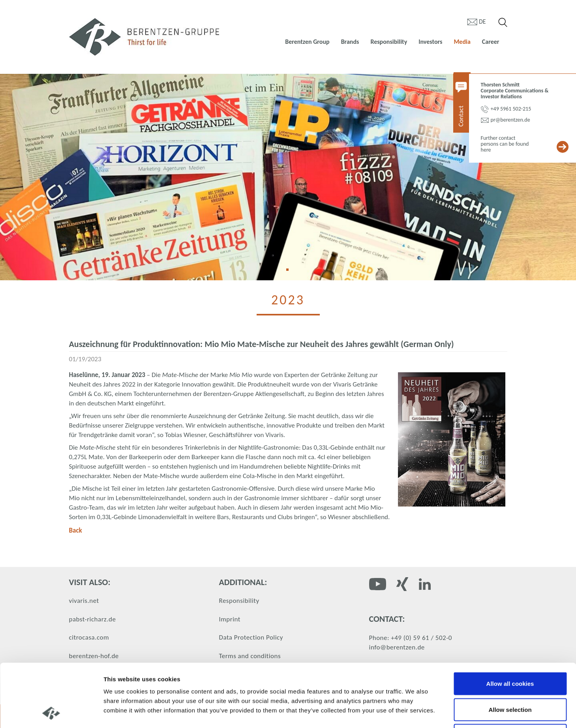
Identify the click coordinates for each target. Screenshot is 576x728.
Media (462, 42)
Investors (430, 42)
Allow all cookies (510, 624)
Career (491, 42)
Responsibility (389, 42)
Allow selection (510, 650)
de (482, 22)
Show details (414, 712)
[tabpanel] (288, 177)
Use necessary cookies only (510, 676)
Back (76, 530)
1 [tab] (290, 272)
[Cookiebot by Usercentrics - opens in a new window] (51, 713)
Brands (350, 42)
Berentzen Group (307, 42)
